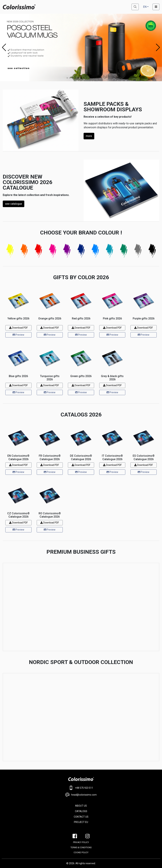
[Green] (124, 251)
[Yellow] (10, 251)
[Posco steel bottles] (81, 47)
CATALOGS (81, 811)
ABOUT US (81, 806)
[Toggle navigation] (156, 7)
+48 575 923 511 (81, 788)
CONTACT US (81, 817)
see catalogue (14, 204)
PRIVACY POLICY (81, 842)
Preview (18, 335)
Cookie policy (81, 853)
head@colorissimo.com (81, 795)
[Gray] (138, 251)
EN (145, 7)
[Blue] (95, 251)
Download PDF (18, 328)
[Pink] (53, 251)
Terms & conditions (81, 848)
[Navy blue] (81, 251)
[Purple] (67, 251)
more (89, 136)
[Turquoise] (110, 251)
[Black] (152, 251)
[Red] (38, 251)
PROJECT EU (81, 822)
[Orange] (24, 251)
